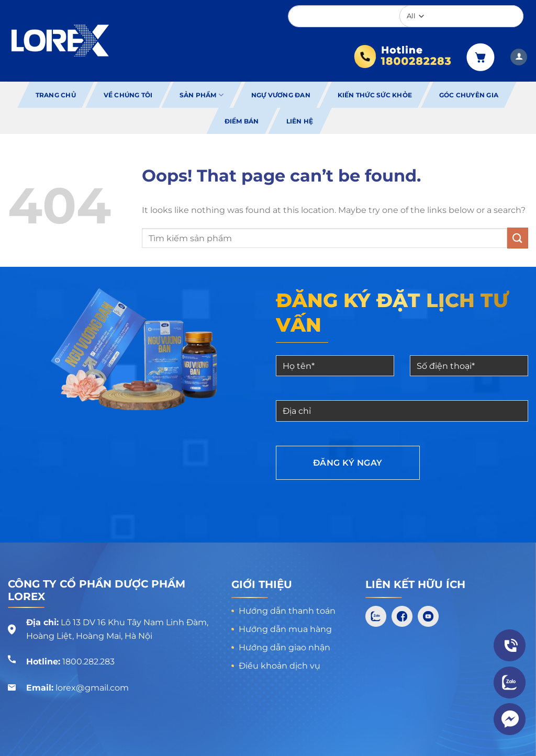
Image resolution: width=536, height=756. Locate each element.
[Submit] (518, 238)
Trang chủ (56, 95)
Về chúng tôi (128, 95)
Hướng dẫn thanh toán (287, 611)
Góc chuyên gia (469, 95)
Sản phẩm (202, 95)
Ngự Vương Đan (281, 95)
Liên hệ (299, 121)
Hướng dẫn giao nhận (284, 647)
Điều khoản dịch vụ (280, 666)
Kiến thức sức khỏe (375, 95)
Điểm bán (241, 121)
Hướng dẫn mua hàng (285, 629)
